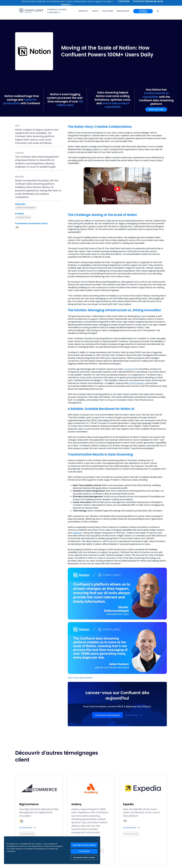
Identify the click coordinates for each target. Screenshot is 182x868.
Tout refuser (84, 851)
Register (66, 4)
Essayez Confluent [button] (143, 11)
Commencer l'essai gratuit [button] (107, 715)
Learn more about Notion (80, 678)
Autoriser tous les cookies (84, 845)
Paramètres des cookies (84, 857)
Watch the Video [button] (156, 109)
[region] (52, 850)
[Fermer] (98, 839)
